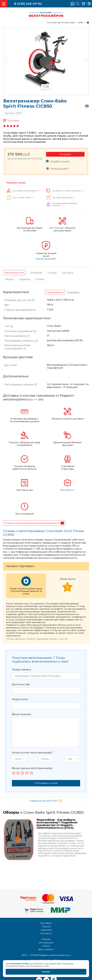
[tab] (14, 273)
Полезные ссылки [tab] (16, 183)
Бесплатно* (67, 490)
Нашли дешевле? (59, 169)
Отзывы (46, 939)
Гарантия (46, 930)
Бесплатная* (57, 228)
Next (87, 59)
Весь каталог (46, 949)
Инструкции (46, 943)
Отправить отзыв (46, 783)
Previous (5, 59)
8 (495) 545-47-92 (28, 4)
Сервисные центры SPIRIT (46, 801)
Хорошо (46, 972)
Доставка (46, 923)
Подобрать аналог (60, 161)
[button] (19, 759)
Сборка (46, 926)
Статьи (46, 946)
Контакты (46, 933)
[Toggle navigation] (4, 4)
